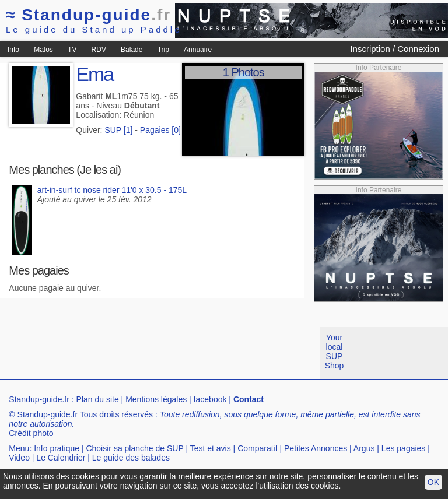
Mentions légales (156, 399)
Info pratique (57, 448)
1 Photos (244, 72)
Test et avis (211, 448)
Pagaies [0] (160, 130)
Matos (43, 50)
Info (13, 50)
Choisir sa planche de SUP (134, 448)
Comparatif (257, 448)
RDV (99, 50)
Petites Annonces (316, 448)
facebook (210, 399)
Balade (132, 50)
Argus (364, 448)
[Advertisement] (212, 353)
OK (433, 482)
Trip (163, 50)
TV (72, 50)
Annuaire (198, 50)
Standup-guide (88, 15)
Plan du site (98, 399)
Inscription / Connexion (395, 49)
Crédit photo (31, 433)
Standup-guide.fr (39, 399)
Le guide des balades (131, 458)
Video (19, 458)
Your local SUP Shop (335, 352)
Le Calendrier (61, 458)
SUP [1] (118, 130)
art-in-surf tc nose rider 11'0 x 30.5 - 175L (112, 190)
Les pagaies (404, 448)
